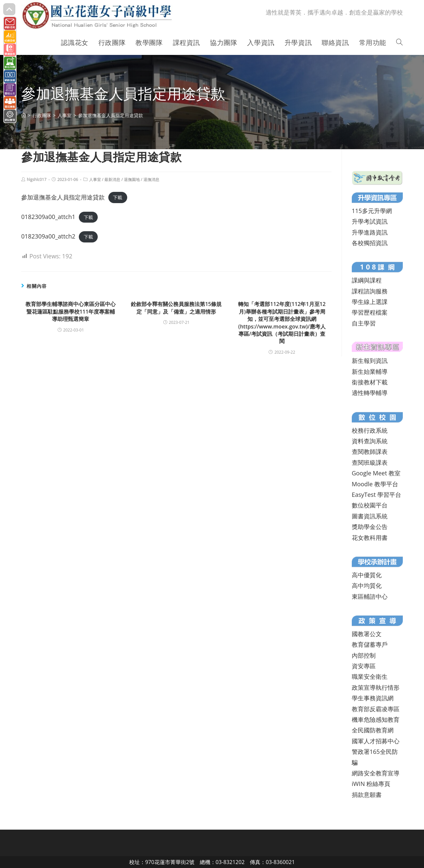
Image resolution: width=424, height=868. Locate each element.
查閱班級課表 (370, 462)
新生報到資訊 (370, 361)
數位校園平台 (370, 505)
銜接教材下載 (370, 382)
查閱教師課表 (370, 452)
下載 (118, 198)
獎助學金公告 (370, 527)
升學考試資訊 (370, 221)
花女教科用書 (370, 538)
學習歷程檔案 (370, 312)
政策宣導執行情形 (376, 687)
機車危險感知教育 (376, 719)
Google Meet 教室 (376, 473)
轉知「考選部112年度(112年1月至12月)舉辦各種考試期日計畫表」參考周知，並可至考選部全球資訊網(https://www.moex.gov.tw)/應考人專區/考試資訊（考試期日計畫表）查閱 (282, 323)
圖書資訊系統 (370, 516)
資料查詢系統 (370, 441)
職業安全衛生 (370, 676)
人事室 (95, 179)
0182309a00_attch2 (48, 236)
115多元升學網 (372, 211)
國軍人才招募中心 (376, 741)
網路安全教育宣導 (376, 773)
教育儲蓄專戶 (370, 644)
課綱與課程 (367, 280)
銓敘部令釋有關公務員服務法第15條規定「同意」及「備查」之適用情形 (176, 308)
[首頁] (24, 115)
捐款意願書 (367, 795)
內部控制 (364, 655)
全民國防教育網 (373, 730)
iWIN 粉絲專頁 (371, 784)
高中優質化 (367, 575)
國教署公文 (367, 634)
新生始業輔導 (370, 371)
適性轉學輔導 (370, 393)
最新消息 (112, 179)
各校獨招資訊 (370, 243)
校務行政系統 (370, 430)
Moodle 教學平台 (375, 484)
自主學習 (364, 323)
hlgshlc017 (37, 179)
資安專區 (364, 666)
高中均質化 (367, 586)
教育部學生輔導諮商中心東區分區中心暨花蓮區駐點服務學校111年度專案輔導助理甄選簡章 (71, 311)
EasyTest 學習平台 (376, 495)
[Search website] (399, 43)
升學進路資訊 (370, 232)
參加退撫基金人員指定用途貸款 (63, 197)
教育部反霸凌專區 (376, 709)
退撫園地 (132, 179)
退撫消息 (151, 179)
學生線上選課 (370, 302)
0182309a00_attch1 (48, 217)
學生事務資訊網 (373, 698)
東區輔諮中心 (370, 596)
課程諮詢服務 (370, 291)
